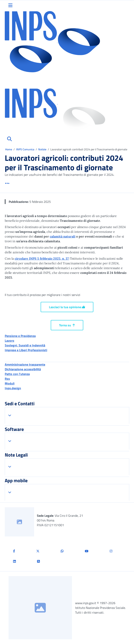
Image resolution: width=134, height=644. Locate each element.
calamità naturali (63, 236)
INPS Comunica (25, 149)
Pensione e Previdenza (20, 336)
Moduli (10, 383)
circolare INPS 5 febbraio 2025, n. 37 (42, 258)
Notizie (42, 149)
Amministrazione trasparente (25, 364)
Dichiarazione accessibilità (23, 369)
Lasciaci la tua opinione (67, 307)
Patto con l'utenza (17, 374)
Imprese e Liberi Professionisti (26, 350)
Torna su (67, 325)
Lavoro (10, 341)
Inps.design (13, 388)
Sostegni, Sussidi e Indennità (25, 345)
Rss (7, 379)
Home (9, 149)
